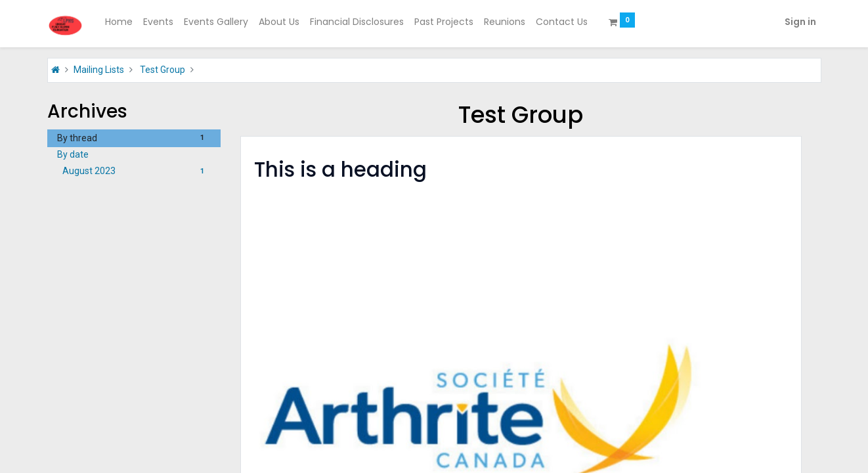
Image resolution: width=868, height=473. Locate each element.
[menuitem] (119, 22)
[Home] (55, 70)
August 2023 (137, 171)
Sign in (800, 22)
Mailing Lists (99, 70)
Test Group (163, 70)
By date (73, 154)
